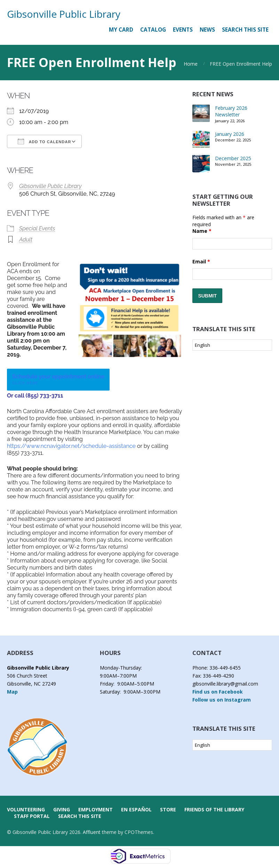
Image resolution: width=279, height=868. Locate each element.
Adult (26, 240)
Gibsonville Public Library (64, 14)
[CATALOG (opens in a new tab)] (153, 30)
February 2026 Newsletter (231, 111)
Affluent (92, 832)
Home (191, 64)
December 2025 (233, 158)
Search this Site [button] (245, 30)
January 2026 (230, 134)
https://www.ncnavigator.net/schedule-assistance (71, 446)
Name (202, 231)
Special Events (37, 228)
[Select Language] (232, 345)
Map (12, 692)
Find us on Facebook (218, 692)
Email (201, 261)
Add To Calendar (44, 141)
